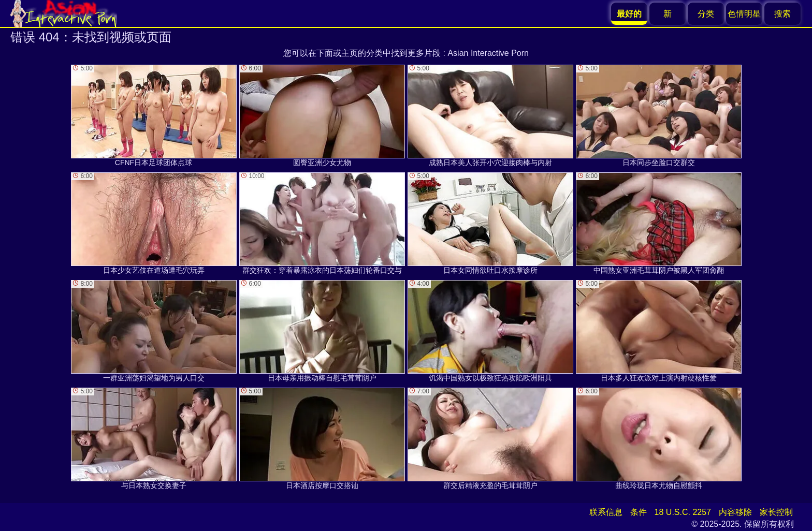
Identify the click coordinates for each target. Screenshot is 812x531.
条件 (639, 512)
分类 (706, 14)
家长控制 (776, 512)
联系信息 (606, 512)
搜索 (782, 14)
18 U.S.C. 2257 (683, 512)
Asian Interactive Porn (488, 53)
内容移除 (735, 512)
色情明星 (744, 14)
